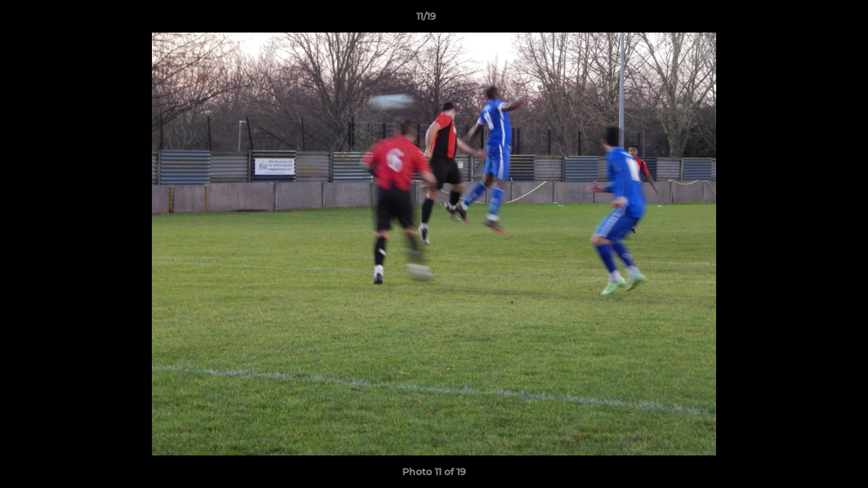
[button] (811, 20)
